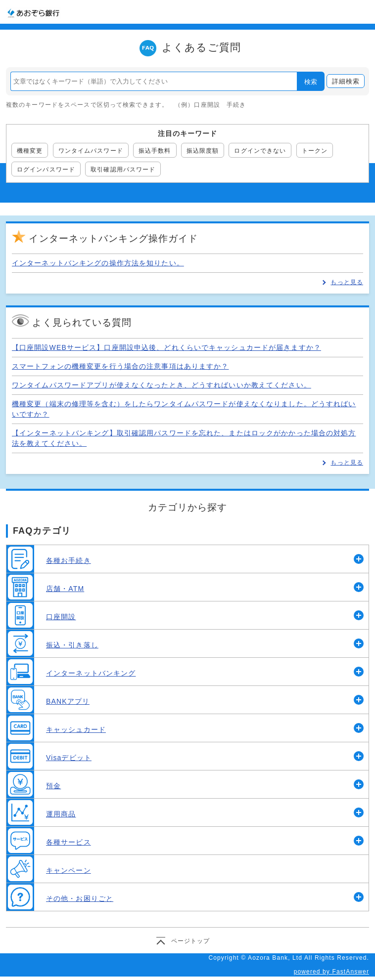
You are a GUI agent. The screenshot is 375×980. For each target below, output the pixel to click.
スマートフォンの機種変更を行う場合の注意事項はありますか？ (120, 366)
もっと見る (347, 282)
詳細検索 (346, 81)
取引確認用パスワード (123, 170)
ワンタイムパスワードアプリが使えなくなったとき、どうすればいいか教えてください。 (162, 385)
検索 (311, 82)
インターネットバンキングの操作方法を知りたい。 (98, 263)
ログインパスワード (46, 170)
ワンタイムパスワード (91, 151)
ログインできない (260, 151)
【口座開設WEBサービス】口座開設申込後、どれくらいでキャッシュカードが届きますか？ (166, 347)
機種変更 (30, 151)
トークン (315, 151)
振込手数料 (155, 151)
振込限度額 (203, 151)
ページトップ (191, 941)
